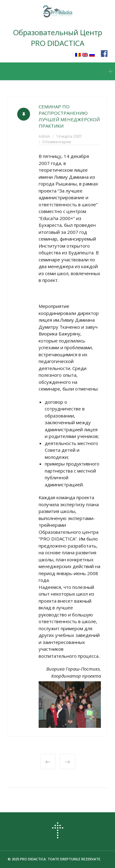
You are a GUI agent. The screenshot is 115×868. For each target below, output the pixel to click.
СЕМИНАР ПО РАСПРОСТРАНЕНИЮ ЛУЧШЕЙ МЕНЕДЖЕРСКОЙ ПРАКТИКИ (69, 116)
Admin (44, 136)
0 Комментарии (57, 142)
